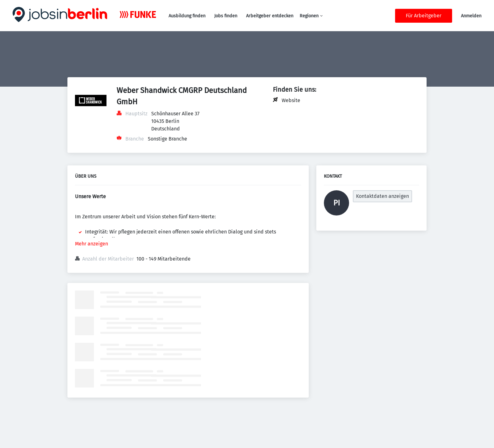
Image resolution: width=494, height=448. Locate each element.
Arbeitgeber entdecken (270, 16)
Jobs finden (226, 16)
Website (291, 100)
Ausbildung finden (187, 16)
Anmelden (471, 16)
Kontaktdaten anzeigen (382, 196)
